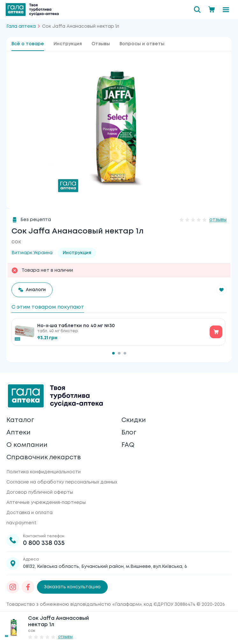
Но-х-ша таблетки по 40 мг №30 (76, 326)
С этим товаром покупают (48, 307)
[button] (221, 290)
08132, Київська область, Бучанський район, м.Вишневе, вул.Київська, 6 (105, 567)
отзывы (218, 220)
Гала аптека (21, 26)
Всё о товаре (28, 44)
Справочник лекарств (44, 457)
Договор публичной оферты (40, 492)
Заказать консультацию (72, 587)
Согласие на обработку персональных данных (62, 482)
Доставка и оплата (29, 513)
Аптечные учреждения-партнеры (46, 503)
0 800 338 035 (44, 543)
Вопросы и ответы (142, 44)
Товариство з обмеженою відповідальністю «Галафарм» (74, 605)
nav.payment (21, 523)
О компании (27, 445)
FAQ (128, 445)
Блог (129, 432)
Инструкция (68, 44)
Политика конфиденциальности (43, 472)
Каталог (20, 420)
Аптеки (18, 432)
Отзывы (101, 44)
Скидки (134, 420)
